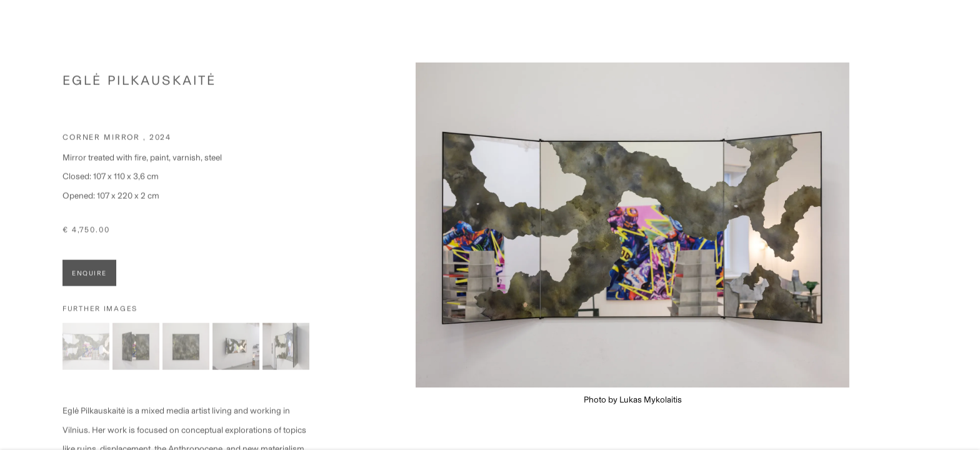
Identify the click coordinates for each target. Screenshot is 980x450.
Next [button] (953, 225)
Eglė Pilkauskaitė (139, 86)
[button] (86, 352)
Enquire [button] (89, 279)
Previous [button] (27, 225)
